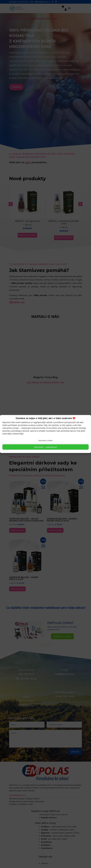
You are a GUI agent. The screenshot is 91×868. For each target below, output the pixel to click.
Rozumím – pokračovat (46, 447)
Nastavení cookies (45, 440)
